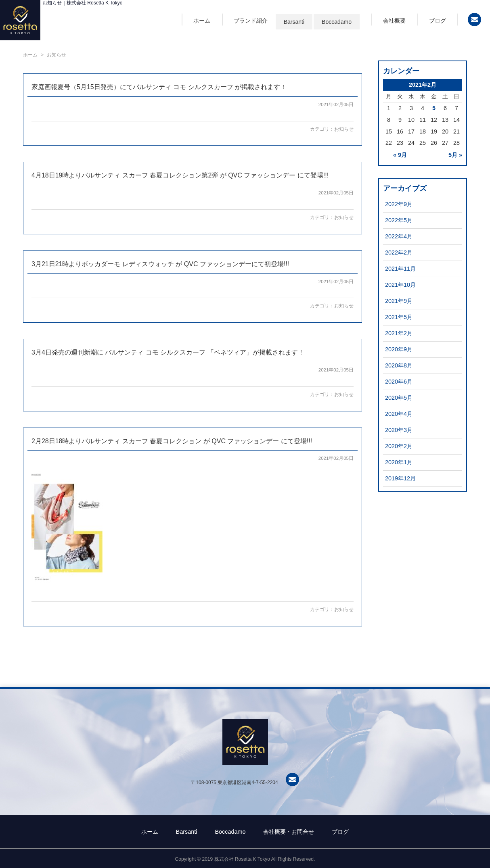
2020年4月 (399, 414)
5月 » (455, 155)
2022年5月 (399, 220)
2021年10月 (400, 285)
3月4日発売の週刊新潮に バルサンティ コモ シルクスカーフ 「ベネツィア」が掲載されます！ (168, 352)
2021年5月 (399, 317)
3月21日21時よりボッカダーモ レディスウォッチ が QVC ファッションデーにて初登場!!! (160, 264)
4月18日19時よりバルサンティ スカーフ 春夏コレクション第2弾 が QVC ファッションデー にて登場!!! (180, 175)
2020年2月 (399, 446)
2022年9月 (399, 204)
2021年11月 (400, 269)
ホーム (202, 21)
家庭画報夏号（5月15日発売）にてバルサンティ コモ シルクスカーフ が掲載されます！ (159, 87)
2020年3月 (399, 430)
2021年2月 (399, 333)
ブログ (438, 21)
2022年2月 (399, 252)
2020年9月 (399, 349)
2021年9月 (399, 301)
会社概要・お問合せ (289, 832)
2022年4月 (399, 236)
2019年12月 (400, 478)
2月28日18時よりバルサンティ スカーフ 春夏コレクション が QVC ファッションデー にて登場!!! (172, 441)
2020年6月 (399, 382)
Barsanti (294, 22)
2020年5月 (399, 398)
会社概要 (394, 21)
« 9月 (400, 155)
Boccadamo (337, 22)
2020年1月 (399, 462)
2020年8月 (399, 365)
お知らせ (344, 129)
